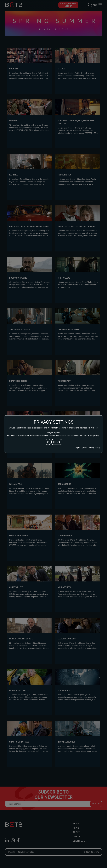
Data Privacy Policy (92, 448)
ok (48, 442)
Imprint (78, 448)
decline (57, 442)
